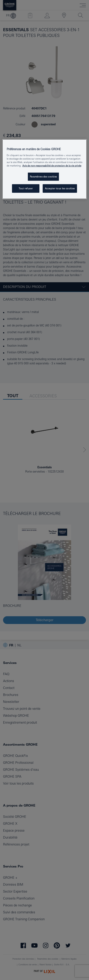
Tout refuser (26, 188)
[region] (44, 169)
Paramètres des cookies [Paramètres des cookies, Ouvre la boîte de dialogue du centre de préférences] (43, 177)
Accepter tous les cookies (60, 188)
